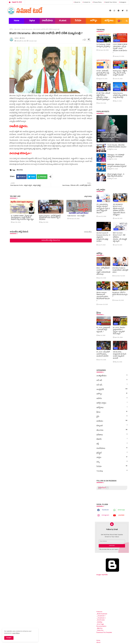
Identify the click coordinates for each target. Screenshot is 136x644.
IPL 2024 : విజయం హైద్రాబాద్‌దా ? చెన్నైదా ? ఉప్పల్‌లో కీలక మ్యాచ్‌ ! (119, 331)
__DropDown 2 (101, 618)
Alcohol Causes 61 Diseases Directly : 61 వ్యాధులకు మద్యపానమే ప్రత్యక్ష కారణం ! (103, 237)
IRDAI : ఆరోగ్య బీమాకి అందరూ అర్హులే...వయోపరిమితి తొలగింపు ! (103, 271)
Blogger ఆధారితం (112, 574)
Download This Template (104, 633)
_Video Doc (100, 630)
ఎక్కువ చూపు (88, 197)
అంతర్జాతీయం (112, 376)
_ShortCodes (101, 620)
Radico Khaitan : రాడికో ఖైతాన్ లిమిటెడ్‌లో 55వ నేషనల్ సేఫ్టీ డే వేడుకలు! (50, 218)
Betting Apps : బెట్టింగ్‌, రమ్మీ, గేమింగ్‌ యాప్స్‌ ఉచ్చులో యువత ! (120, 73)
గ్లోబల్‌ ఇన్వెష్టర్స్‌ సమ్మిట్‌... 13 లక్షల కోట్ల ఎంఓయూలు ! (116, 175)
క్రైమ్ (112, 417)
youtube (121, 515)
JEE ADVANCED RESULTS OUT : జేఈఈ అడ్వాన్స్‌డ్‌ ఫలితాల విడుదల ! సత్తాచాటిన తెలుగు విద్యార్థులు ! (119, 210)
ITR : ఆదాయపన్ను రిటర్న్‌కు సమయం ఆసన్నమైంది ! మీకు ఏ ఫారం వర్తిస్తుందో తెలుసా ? (103, 209)
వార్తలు (112, 458)
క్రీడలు (112, 412)
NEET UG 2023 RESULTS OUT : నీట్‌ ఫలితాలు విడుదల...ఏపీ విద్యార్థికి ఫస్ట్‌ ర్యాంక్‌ (120, 237)
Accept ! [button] (9, 638)
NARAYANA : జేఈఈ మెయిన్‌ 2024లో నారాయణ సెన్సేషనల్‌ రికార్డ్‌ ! (117, 167)
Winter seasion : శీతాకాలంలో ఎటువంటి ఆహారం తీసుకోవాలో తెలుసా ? (103, 297)
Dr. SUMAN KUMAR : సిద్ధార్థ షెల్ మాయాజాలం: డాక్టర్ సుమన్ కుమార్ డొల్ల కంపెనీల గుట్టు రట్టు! (22, 218)
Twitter (33, 177)
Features (99, 612)
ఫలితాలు (112, 435)
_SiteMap (99, 622)
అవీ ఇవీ (112, 380)
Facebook (23, 177)
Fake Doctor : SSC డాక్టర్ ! (76, 216)
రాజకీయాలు (47, 21)
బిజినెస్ (112, 439)
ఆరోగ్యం (94, 21)
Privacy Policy (97, 2)
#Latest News (63, 22)
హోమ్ (11, 30)
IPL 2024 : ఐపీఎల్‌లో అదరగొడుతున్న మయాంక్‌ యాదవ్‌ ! (103, 354)
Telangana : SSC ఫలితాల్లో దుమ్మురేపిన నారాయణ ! (116, 156)
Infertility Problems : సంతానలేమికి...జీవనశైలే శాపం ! (120, 270)
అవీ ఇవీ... (112, 385)
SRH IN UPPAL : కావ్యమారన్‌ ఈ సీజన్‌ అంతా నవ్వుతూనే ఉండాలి (120, 355)
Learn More (16, 633)
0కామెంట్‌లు (88, 232)
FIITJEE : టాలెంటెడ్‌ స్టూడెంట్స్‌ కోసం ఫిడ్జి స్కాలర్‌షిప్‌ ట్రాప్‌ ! (103, 73)
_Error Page (100, 624)
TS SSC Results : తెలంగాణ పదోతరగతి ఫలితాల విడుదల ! (117, 146)
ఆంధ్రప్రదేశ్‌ (112, 390)
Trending (112, 471)
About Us (77, 2)
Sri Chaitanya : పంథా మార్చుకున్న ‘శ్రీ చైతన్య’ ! (103, 46)
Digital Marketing (32, 22)
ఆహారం (112, 399)
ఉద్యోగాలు (109, 21)
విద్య (112, 462)
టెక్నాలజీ (112, 426)
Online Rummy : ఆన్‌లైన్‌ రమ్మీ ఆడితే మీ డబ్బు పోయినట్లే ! (120, 96)
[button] (127, 21)
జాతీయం (112, 421)
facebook (105, 510)
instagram (123, 2)
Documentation (101, 626)
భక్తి (112, 444)
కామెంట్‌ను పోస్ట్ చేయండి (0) (51, 240)
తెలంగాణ (17, 30)
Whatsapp (43, 177)
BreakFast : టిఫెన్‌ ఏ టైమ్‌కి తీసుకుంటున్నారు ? (120, 295)
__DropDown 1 (101, 616)
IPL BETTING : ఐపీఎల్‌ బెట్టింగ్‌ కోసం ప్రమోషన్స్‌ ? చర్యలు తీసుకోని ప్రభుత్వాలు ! (103, 97)
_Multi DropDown (102, 614)
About (98, 643)
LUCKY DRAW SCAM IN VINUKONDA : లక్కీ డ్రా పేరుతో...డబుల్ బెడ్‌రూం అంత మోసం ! (120, 49)
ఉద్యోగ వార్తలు (112, 403)
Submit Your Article (111, 2)
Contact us (87, 2)
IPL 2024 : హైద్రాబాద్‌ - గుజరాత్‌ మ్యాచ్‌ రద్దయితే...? (103, 330)
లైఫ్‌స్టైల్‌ (112, 453)
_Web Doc (100, 628)
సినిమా (78, 21)
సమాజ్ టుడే (102, 488)
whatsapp (121, 510)
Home (16, 21)
